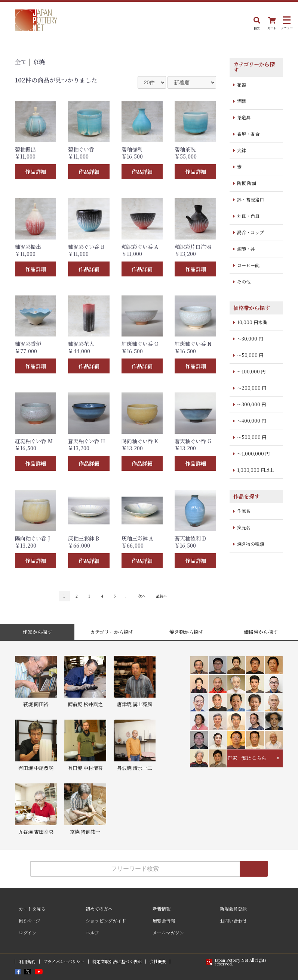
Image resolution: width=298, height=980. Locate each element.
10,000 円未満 (252, 322)
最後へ (162, 596)
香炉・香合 (248, 134)
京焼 (39, 62)
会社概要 (158, 962)
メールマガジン (168, 932)
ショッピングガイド (106, 920)
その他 (244, 281)
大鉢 (242, 150)
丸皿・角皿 (248, 216)
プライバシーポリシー (64, 962)
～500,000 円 (252, 437)
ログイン (27, 932)
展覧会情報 (164, 920)
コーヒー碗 (248, 265)
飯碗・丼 (246, 249)
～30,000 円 (250, 339)
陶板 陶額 (247, 183)
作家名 (244, 511)
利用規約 (27, 962)
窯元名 (244, 527)
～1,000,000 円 (253, 453)
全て (21, 62)
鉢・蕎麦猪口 (251, 199)
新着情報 (162, 909)
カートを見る (32, 909)
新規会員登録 (233, 909)
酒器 (242, 101)
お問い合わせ (233, 920)
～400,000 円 (251, 421)
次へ (142, 596)
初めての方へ (99, 909)
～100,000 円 (251, 371)
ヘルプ (92, 932)
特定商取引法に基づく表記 (117, 962)
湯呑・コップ (251, 232)
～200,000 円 (252, 388)
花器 (242, 84)
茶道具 (244, 117)
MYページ (29, 920)
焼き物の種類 (251, 544)
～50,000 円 (250, 355)
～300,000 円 (251, 404)
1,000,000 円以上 (256, 470)
